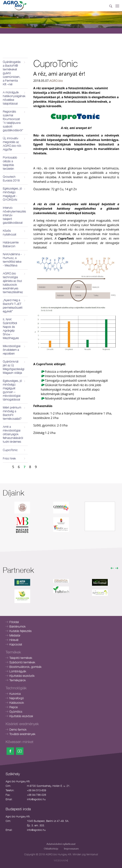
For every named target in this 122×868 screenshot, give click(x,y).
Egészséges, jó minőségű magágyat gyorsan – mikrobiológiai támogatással (12, 390)
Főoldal (14, 622)
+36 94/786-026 (37, 795)
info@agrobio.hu (36, 799)
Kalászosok (17, 703)
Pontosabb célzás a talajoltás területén (10, 163)
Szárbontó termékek (22, 662)
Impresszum (71, 848)
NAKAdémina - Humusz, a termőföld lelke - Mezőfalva (12, 260)
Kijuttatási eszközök (22, 676)
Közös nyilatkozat (10, 232)
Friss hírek (9, 458)
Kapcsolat (16, 644)
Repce (13, 707)
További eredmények (22, 734)
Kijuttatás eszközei (21, 716)
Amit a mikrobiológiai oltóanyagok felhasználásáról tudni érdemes (13, 434)
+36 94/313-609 (37, 790)
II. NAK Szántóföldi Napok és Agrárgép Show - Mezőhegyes (11, 329)
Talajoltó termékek (21, 658)
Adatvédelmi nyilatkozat (61, 844)
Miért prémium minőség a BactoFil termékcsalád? (12, 413)
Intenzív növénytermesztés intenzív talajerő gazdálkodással (14, 215)
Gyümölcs (16, 712)
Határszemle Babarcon (11, 244)
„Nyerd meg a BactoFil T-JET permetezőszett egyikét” (13, 306)
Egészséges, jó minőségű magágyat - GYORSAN (12, 194)
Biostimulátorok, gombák (25, 667)
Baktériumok (18, 626)
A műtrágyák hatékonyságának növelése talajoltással (14, 98)
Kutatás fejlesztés (21, 631)
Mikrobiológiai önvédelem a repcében (12, 350)
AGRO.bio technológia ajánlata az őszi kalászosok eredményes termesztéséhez (13, 283)
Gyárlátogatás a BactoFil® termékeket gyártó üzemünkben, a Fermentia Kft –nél (12, 73)
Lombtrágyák (18, 671)
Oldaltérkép (51, 848)
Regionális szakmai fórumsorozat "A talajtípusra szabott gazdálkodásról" (13, 121)
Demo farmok (18, 729)
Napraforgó (17, 698)
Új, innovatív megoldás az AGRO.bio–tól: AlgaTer (12, 144)
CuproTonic (10, 450)
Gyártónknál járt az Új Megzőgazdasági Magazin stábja (14, 367)
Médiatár (15, 635)
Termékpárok (18, 680)
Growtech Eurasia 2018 (11, 178)
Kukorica (15, 694)
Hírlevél (14, 640)
